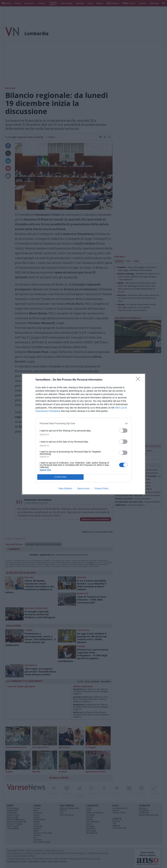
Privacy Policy (101, 488)
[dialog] (84, 434)
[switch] (123, 431)
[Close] (139, 380)
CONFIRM (60, 477)
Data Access (83, 488)
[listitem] (84, 423)
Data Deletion (65, 488)
